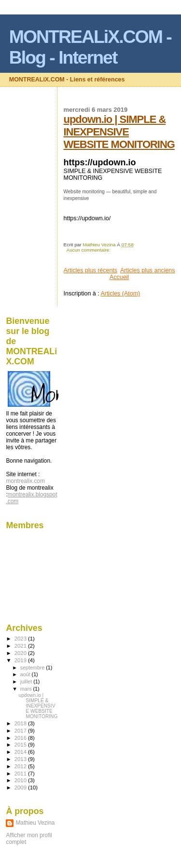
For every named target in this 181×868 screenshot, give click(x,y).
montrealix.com (25, 481)
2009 (21, 788)
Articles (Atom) (120, 294)
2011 (21, 774)
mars (27, 689)
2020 (21, 653)
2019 (21, 660)
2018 (21, 723)
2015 (21, 745)
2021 (21, 646)
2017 (21, 731)
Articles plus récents (91, 270)
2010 (21, 780)
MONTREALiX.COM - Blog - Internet (90, 47)
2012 (21, 766)
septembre (33, 668)
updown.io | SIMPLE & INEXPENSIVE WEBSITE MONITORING (119, 132)
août (26, 674)
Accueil (119, 277)
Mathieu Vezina (35, 823)
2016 (21, 738)
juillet (27, 681)
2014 (21, 752)
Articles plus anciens (148, 270)
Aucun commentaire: (88, 250)
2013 (21, 759)
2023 (21, 639)
